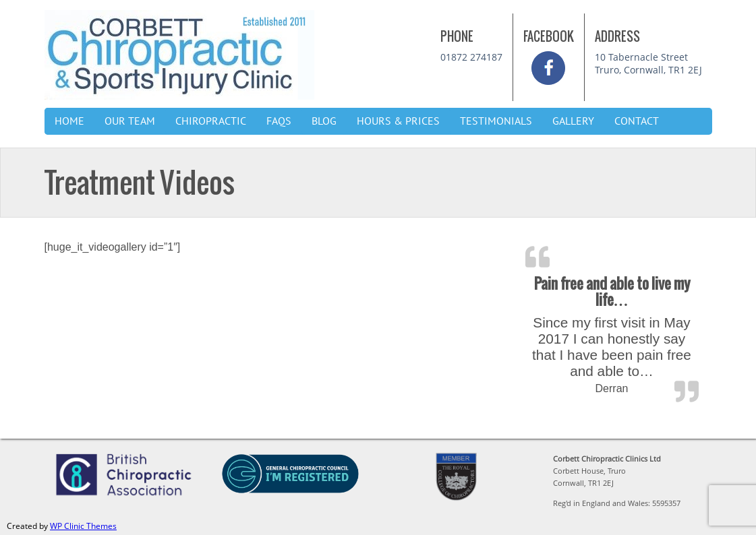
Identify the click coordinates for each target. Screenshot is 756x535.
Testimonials (496, 121)
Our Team (130, 121)
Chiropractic (211, 121)
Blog (324, 121)
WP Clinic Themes (83, 526)
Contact (637, 121)
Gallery (573, 121)
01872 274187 (471, 57)
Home (69, 121)
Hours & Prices (398, 121)
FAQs (279, 121)
